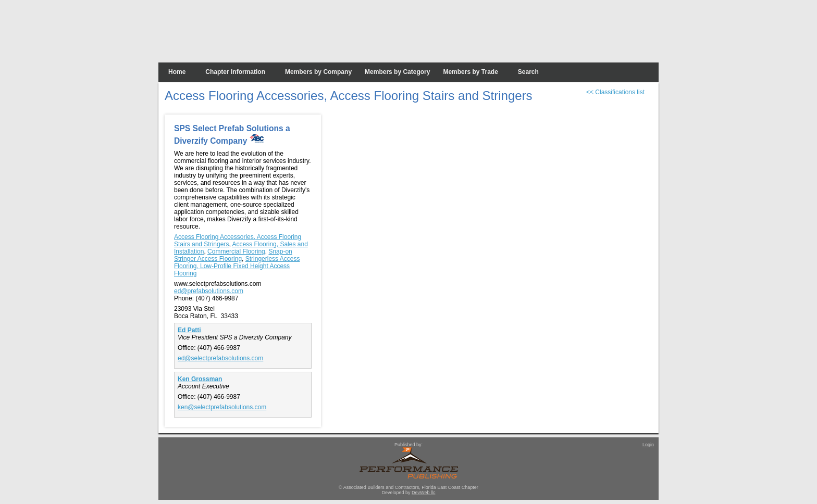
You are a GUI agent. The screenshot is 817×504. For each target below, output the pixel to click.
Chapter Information (235, 72)
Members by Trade (470, 72)
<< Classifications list (615, 92)
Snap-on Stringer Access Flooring (233, 255)
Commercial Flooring (236, 251)
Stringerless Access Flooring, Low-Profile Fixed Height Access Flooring (237, 266)
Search (528, 72)
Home (177, 72)
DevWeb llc (423, 493)
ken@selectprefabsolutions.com (222, 407)
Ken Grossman (200, 379)
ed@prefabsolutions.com (209, 291)
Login (648, 445)
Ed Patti (189, 330)
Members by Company (318, 72)
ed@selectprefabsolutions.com (220, 358)
